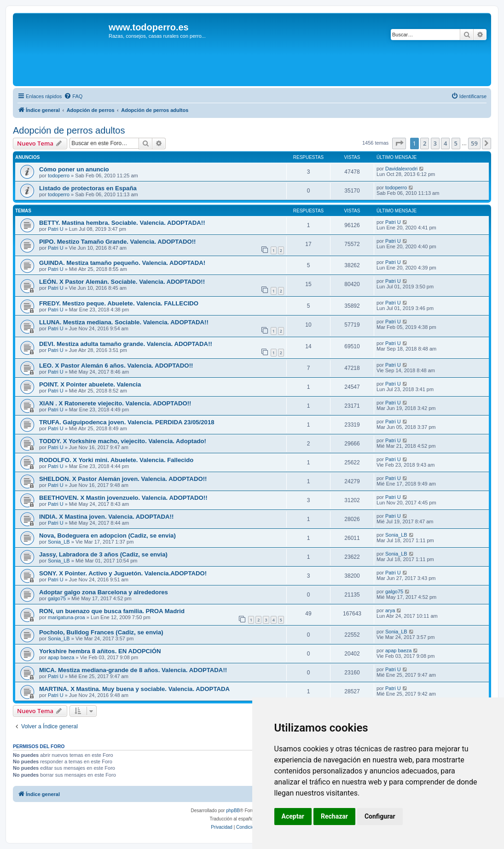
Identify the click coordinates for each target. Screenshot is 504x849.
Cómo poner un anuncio (74, 169)
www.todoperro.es (149, 27)
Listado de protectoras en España (88, 188)
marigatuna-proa (67, 617)
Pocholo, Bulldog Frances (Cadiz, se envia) (101, 632)
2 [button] (425, 143)
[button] (399, 143)
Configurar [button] (380, 816)
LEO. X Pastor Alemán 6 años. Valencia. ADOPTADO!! (116, 366)
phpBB (233, 811)
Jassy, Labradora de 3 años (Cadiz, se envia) (103, 554)
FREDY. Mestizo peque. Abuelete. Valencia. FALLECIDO (119, 303)
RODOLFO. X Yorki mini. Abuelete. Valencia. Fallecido (116, 460)
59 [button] (474, 143)
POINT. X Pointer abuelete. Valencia (90, 384)
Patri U (56, 229)
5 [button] (456, 143)
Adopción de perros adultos (69, 130)
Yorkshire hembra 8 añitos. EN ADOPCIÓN (100, 651)
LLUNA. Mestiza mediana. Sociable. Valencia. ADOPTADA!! (124, 322)
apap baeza (61, 657)
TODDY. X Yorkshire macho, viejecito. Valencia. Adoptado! (123, 441)
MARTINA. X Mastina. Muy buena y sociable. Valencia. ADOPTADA (134, 689)
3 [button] (435, 143)
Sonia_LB (59, 542)
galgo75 (57, 598)
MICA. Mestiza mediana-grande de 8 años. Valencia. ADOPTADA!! (133, 670)
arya (390, 610)
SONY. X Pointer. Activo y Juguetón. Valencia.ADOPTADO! (123, 573)
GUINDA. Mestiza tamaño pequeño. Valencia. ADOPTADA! (122, 263)
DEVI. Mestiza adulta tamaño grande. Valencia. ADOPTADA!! (126, 344)
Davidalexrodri (401, 169)
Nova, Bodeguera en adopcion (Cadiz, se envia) (107, 536)
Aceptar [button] (293, 816)
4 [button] (445, 143)
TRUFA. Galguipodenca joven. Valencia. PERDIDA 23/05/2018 (127, 422)
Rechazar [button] (334, 816)
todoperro (59, 176)
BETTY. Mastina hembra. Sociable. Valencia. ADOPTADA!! (122, 223)
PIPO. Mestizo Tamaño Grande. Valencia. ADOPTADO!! (118, 242)
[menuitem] (73, 96)
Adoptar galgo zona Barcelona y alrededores (104, 592)
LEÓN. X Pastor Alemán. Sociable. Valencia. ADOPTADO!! (122, 282)
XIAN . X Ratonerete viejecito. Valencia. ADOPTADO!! (115, 403)
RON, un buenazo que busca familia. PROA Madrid (112, 611)
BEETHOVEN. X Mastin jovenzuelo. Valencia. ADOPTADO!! (123, 498)
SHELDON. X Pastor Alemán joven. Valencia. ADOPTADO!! (123, 479)
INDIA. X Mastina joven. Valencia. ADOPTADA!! (106, 517)
